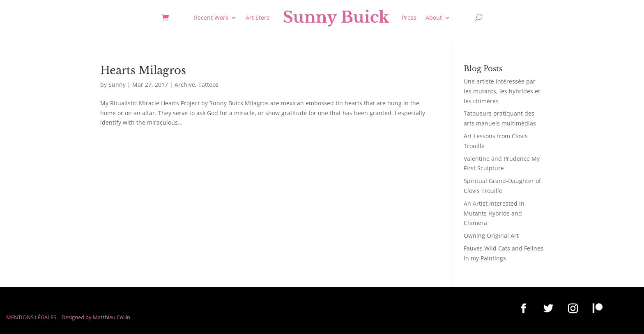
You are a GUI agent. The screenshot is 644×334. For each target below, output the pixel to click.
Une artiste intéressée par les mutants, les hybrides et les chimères (502, 91)
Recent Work (211, 17)
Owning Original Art (491, 235)
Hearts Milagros (143, 70)
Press (409, 17)
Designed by (77, 317)
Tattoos (208, 85)
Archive (185, 85)
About (434, 17)
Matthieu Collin (112, 317)
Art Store (258, 17)
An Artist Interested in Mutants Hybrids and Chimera (494, 213)
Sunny (117, 85)
